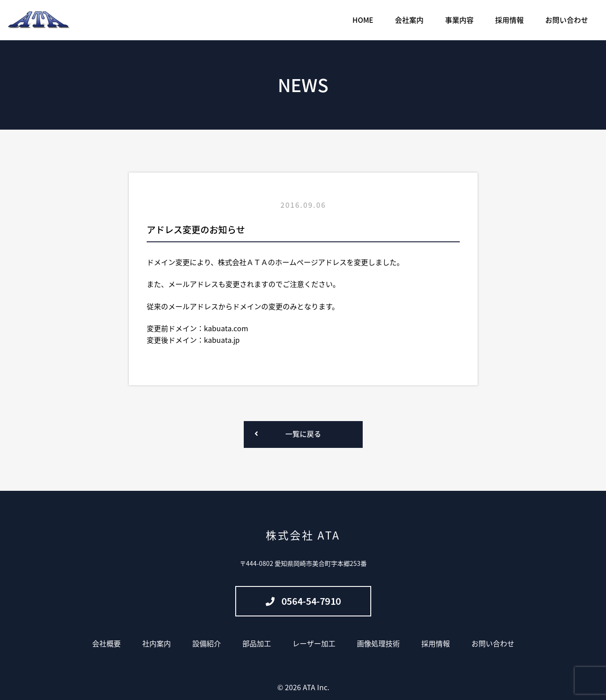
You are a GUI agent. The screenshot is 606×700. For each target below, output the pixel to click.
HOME (363, 20)
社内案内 (157, 643)
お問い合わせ (567, 20)
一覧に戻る (303, 434)
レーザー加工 (314, 643)
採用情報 (509, 20)
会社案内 (409, 20)
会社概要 (106, 643)
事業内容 (459, 20)
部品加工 (257, 643)
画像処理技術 (378, 643)
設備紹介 (207, 643)
